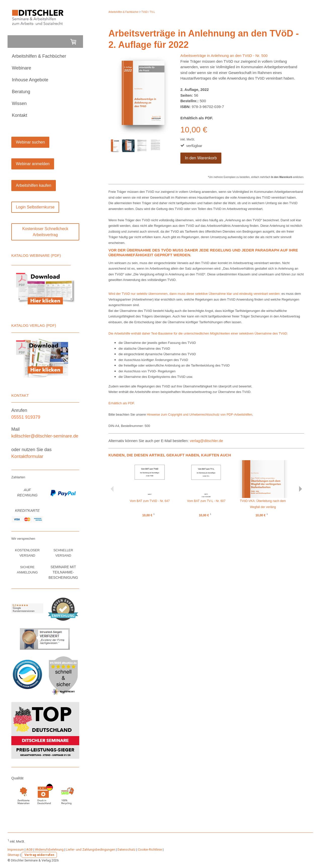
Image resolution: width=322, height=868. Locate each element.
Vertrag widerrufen (39, 855)
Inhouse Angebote (30, 80)
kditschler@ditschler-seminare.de (45, 436)
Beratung (21, 92)
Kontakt (19, 115)
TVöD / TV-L (148, 12)
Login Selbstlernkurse (35, 207)
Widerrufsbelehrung (49, 849)
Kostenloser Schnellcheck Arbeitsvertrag (45, 232)
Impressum (16, 849)
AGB (29, 849)
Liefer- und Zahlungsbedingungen (91, 849)
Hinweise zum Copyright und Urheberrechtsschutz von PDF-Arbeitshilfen (200, 414)
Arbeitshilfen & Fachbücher (39, 56)
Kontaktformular (27, 456)
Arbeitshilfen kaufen (34, 185)
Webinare (22, 68)
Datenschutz (127, 849)
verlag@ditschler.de (207, 441)
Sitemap (13, 855)
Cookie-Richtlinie (150, 849)
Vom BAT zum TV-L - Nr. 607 (206, 501)
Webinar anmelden (33, 164)
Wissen (19, 103)
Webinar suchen (30, 142)
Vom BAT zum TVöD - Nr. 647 (150, 501)
